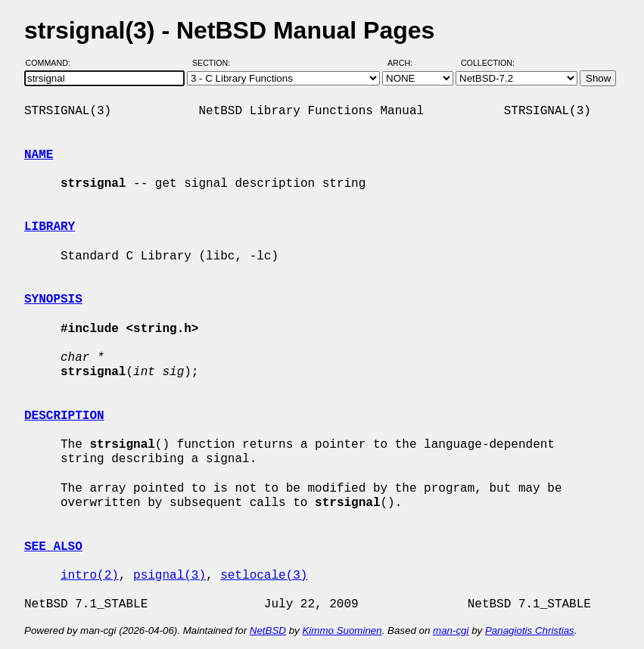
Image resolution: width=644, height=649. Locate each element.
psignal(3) (170, 576)
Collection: (488, 63)
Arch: (407, 63)
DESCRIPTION (64, 416)
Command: (53, 63)
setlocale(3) (264, 576)
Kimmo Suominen (342, 630)
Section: (215, 63)
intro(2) (90, 576)
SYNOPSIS (53, 300)
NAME (39, 155)
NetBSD (268, 630)
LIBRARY (50, 227)
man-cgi (451, 630)
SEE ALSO (53, 547)
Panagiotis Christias (530, 630)
